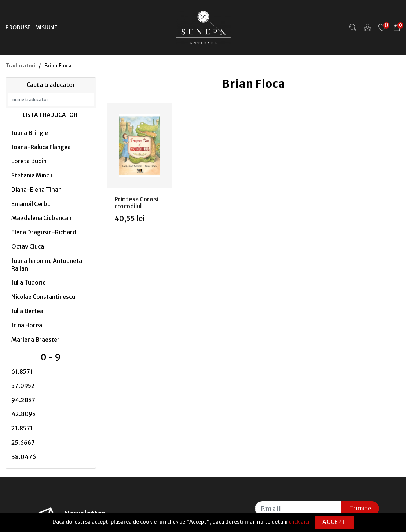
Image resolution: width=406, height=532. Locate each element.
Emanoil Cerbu (31, 204)
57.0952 (23, 386)
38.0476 (24, 457)
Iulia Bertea (27, 311)
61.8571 (22, 371)
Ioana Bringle (30, 133)
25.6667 (23, 443)
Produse (18, 27)
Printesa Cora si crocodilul (136, 203)
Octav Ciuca (28, 246)
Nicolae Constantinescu (43, 297)
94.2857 (23, 400)
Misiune (46, 27)
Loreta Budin (29, 161)
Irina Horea (27, 325)
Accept (334, 522)
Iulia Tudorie (29, 282)
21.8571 (22, 428)
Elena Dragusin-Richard (44, 232)
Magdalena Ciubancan (41, 218)
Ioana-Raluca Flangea (41, 147)
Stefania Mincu (32, 175)
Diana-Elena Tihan (36, 190)
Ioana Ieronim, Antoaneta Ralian (47, 265)
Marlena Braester (36, 340)
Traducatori (21, 66)
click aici (299, 522)
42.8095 (23, 414)
